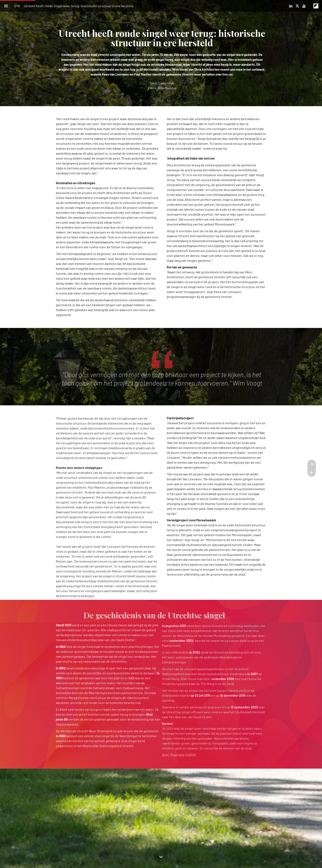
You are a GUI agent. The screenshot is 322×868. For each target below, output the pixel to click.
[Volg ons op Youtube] (304, 6)
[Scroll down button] (161, 857)
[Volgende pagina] (312, 464)
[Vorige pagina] (312, 472)
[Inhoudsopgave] (6, 6)
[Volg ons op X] (297, 6)
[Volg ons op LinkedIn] (291, 6)
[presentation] (161, 53)
